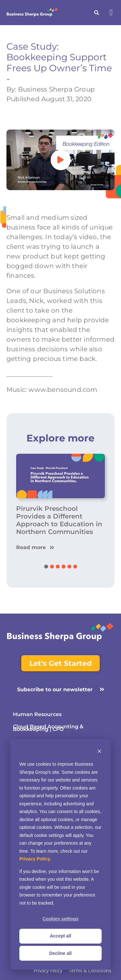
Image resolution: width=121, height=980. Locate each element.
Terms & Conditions (90, 971)
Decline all (60, 953)
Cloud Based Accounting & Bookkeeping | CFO (48, 728)
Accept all (60, 936)
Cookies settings (60, 919)
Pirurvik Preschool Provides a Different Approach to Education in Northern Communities (59, 520)
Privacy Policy (35, 859)
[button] (111, 13)
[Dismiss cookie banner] (99, 752)
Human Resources (37, 714)
